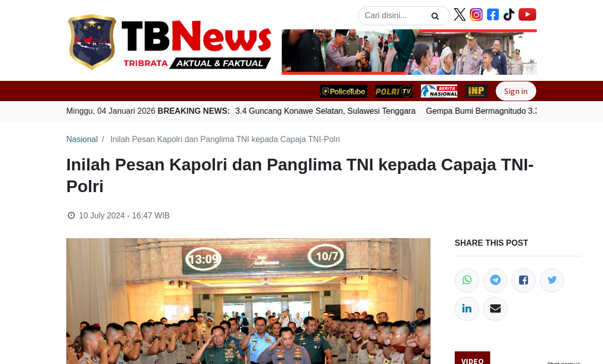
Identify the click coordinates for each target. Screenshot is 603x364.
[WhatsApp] (467, 281)
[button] (301, 52)
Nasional (82, 139)
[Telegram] (495, 281)
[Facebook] (524, 281)
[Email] (495, 309)
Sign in (516, 91)
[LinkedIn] (467, 309)
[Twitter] (552, 281)
